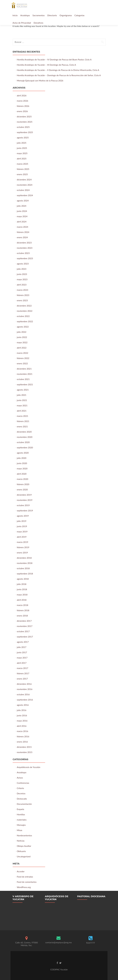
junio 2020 (22, 463)
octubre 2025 (23, 127)
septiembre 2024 (25, 195)
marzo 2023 (22, 290)
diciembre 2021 (24, 369)
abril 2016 (22, 726)
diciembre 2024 (24, 179)
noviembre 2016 (25, 689)
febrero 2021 (23, 421)
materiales (22, 820)
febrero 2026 (23, 106)
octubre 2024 (23, 190)
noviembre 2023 (25, 248)
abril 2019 (22, 537)
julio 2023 (22, 269)
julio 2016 (22, 710)
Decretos (21, 793)
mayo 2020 (22, 468)
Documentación (24, 804)
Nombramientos (24, 835)
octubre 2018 (23, 568)
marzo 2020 (22, 479)
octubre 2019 (23, 505)
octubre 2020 (23, 442)
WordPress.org (24, 887)
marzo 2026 (22, 101)
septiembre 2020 (25, 447)
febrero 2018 (23, 610)
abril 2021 (22, 411)
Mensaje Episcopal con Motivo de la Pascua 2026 (40, 80)
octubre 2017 (23, 631)
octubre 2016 (23, 694)
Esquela (20, 809)
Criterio (20, 788)
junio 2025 (22, 148)
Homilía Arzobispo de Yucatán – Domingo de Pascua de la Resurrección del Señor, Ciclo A (59, 75)
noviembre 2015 (25, 752)
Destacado (22, 799)
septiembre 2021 (25, 384)
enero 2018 (22, 616)
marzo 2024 (22, 227)
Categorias (80, 15)
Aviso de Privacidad (22, 23)
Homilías (21, 814)
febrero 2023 (23, 295)
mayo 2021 (22, 405)
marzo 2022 (22, 353)
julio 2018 (22, 584)
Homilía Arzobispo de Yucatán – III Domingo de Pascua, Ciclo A (46, 65)
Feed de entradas (25, 877)
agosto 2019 (23, 516)
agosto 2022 (23, 327)
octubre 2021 (23, 379)
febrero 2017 (23, 673)
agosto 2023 (23, 264)
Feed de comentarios (27, 882)
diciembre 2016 (24, 684)
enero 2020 (22, 489)
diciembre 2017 (24, 621)
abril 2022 (22, 348)
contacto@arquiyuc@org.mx (58, 942)
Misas (20, 830)
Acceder (21, 871)
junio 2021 (22, 400)
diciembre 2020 (24, 432)
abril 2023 (22, 285)
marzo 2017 (22, 668)
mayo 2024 (22, 216)
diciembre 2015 (24, 747)
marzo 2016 (22, 731)
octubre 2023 (23, 253)
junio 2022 (22, 337)
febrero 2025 (23, 169)
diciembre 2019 (24, 495)
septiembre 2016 (25, 700)
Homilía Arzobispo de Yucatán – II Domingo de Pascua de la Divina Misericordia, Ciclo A (58, 70)
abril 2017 (22, 663)
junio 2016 (22, 715)
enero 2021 (22, 426)
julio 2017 (22, 647)
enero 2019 (22, 553)
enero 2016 (22, 742)
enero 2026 (22, 111)
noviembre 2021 (25, 374)
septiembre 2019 (25, 510)
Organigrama (66, 15)
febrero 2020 (23, 484)
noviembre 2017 (25, 626)
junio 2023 (22, 274)
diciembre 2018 (24, 558)
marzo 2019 (22, 542)
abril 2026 (22, 95)
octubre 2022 (23, 316)
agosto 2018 (23, 579)
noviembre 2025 (25, 122)
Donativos (38, 23)
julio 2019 (22, 521)
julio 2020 (22, 458)
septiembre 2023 (25, 258)
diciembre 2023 (24, 243)
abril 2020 (22, 474)
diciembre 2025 (24, 116)
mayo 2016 (22, 721)
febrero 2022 (23, 358)
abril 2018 (22, 600)
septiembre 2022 (25, 321)
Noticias (21, 841)
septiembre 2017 (25, 637)
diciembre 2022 (24, 306)
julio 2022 (22, 332)
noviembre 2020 (25, 437)
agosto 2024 (23, 201)
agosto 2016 (23, 705)
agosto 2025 (23, 137)
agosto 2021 (23, 390)
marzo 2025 (22, 164)
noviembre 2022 (25, 311)
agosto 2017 (23, 642)
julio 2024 (22, 206)
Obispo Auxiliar (24, 846)
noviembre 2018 (25, 563)
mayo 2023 (22, 279)
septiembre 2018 (25, 574)
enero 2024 (22, 237)
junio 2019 (22, 526)
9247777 (91, 943)
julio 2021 (22, 395)
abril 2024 (22, 222)
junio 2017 (22, 652)
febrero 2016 (23, 736)
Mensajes (21, 825)
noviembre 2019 (25, 500)
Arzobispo (25, 15)
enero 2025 (22, 174)
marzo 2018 (22, 605)
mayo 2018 (22, 595)
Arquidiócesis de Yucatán (29, 767)
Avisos (20, 778)
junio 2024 (22, 211)
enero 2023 (22, 300)
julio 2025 (22, 143)
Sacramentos (39, 15)
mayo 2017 (22, 658)
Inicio (15, 15)
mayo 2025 (22, 153)
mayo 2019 (22, 531)
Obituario (21, 851)
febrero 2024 (23, 232)
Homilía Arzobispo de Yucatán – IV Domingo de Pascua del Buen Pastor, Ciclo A (54, 59)
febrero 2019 (23, 547)
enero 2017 (22, 679)
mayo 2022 (22, 342)
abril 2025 (22, 158)
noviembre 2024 (25, 185)
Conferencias (23, 783)
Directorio (52, 15)
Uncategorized (24, 856)
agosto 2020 (23, 453)
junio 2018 (22, 589)
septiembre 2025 (25, 132)
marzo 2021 (22, 416)
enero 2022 (22, 363)
